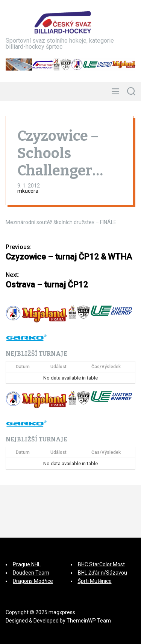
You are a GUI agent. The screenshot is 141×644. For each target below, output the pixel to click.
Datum (23, 367)
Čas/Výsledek (106, 367)
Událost (58, 367)
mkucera (28, 191)
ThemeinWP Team (89, 621)
